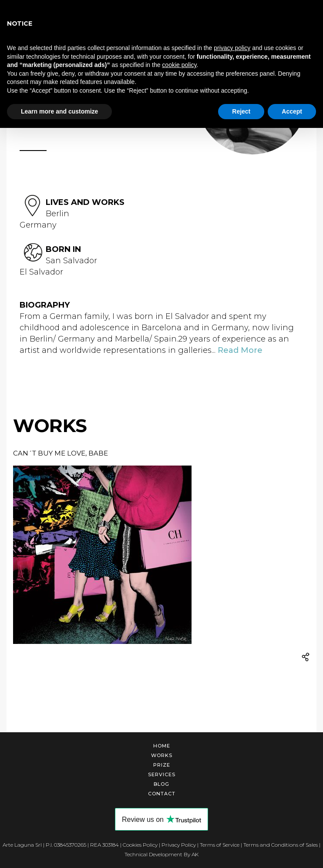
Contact (162, 794)
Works (162, 755)
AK (195, 854)
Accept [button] (292, 111)
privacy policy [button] (232, 48)
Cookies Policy (140, 845)
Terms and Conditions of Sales (281, 845)
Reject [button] (241, 111)
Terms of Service (220, 845)
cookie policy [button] (179, 65)
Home (162, 746)
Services (162, 774)
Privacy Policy (179, 845)
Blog (161, 784)
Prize (162, 765)
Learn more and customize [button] (59, 111)
